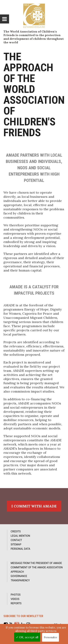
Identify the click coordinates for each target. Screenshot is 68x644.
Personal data (20, 549)
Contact (16, 540)
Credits (16, 531)
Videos (15, 599)
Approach (17, 572)
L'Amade (34, 16)
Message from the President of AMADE (36, 563)
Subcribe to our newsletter (23, 616)
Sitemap (16, 544)
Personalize (51, 637)
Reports (16, 603)
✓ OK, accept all (27, 637)
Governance (19, 576)
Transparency (20, 580)
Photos (16, 595)
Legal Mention (20, 536)
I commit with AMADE (34, 506)
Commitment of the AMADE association (37, 567)
